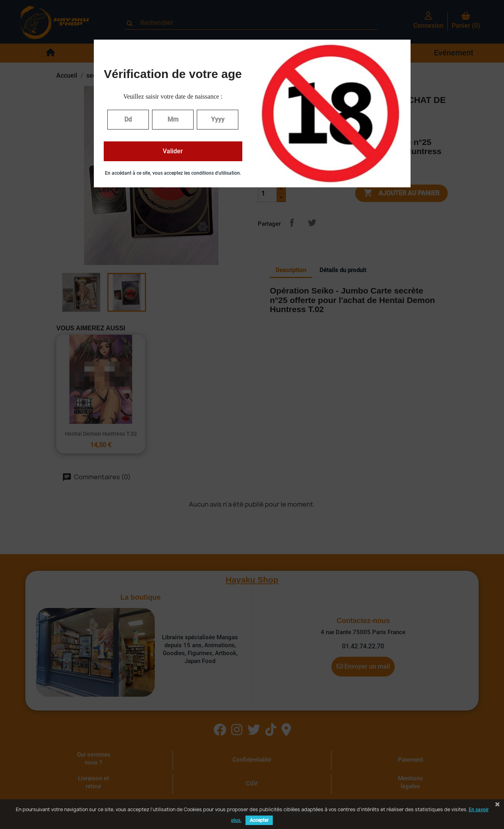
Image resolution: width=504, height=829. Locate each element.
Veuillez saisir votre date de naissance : (173, 96)
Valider (173, 151)
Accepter (259, 820)
